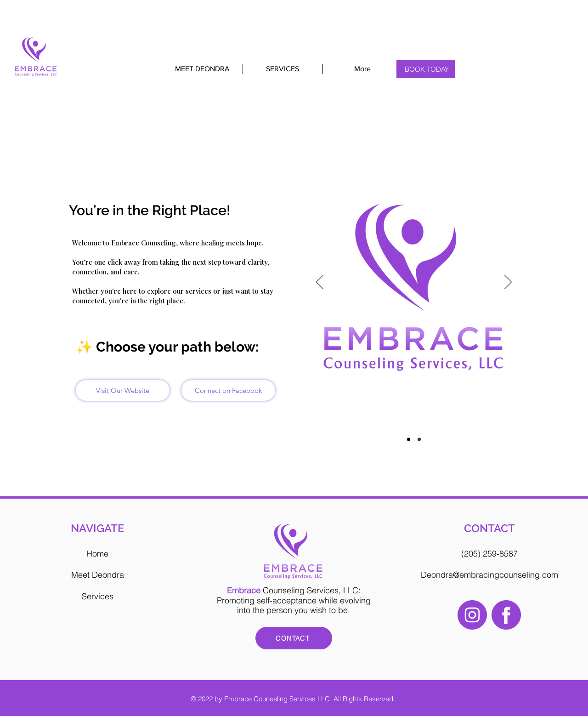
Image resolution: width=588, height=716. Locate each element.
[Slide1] (409, 440)
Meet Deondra (98, 575)
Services (98, 596)
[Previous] (320, 283)
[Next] (508, 283)
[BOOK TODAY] (427, 69)
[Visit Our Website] (123, 390)
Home (97, 554)
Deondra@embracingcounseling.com (489, 575)
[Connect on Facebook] (228, 390)
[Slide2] (419, 440)
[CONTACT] (294, 638)
